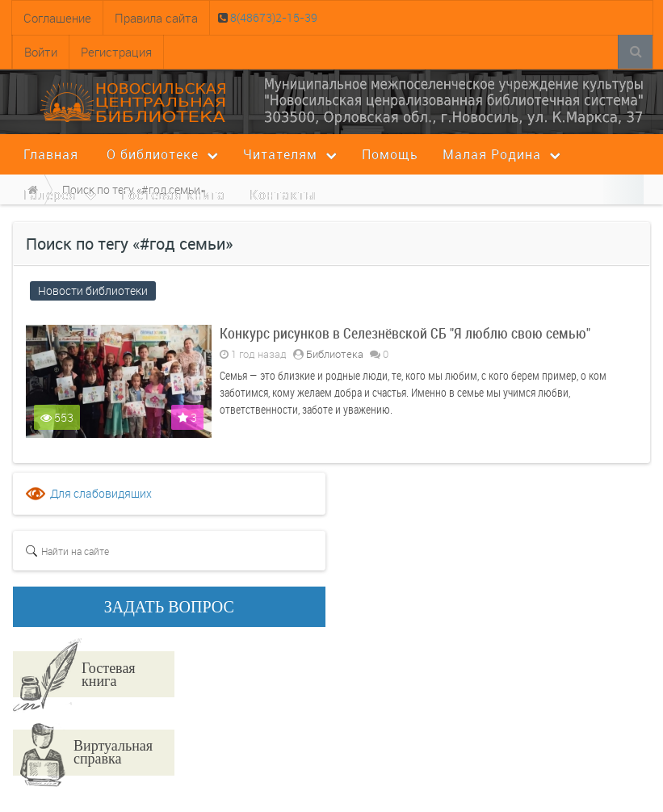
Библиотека (335, 354)
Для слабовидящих (101, 493)
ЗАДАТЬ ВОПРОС (169, 607)
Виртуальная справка (113, 751)
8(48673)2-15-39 (273, 17)
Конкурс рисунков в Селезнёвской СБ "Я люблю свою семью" (405, 333)
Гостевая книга (109, 674)
